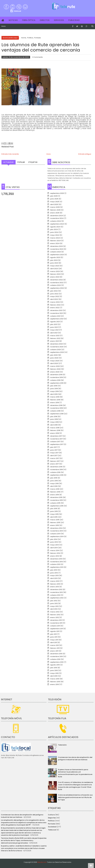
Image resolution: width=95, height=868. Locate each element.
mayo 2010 (54, 673)
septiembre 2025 (57, 193)
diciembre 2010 (56, 654)
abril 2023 (54, 269)
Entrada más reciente (10, 154)
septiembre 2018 (57, 414)
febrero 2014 (55, 553)
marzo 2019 (55, 397)
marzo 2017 (55, 458)
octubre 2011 (55, 626)
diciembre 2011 (56, 620)
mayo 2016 (54, 483)
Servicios (59, 20)
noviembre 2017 (56, 439)
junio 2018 (54, 419)
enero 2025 (55, 213)
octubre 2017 (55, 442)
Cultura (51, 815)
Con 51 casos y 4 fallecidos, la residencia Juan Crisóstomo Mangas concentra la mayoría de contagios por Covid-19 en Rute (75, 786)
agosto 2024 (55, 227)
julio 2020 (54, 355)
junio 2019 (54, 389)
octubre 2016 (55, 472)
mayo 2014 (54, 545)
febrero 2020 (55, 369)
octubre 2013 (55, 564)
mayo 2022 (55, 296)
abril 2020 (54, 363)
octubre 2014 (55, 534)
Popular (21, 162)
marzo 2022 (55, 302)
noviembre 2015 (57, 500)
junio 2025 (54, 199)
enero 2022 (55, 308)
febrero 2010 (55, 682)
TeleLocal (52, 830)
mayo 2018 (54, 422)
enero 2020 (55, 372)
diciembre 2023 (57, 246)
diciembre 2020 (57, 344)
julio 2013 (54, 570)
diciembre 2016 (56, 467)
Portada (52, 824)
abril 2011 (54, 642)
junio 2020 (54, 358)
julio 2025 (54, 196)
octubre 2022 (56, 285)
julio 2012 (54, 601)
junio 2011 (54, 637)
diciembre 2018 (56, 405)
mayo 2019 (54, 391)
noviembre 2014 (57, 531)
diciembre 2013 (56, 559)
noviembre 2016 (57, 470)
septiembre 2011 (57, 629)
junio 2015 (54, 511)
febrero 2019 (55, 400)
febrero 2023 (55, 274)
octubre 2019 (55, 380)
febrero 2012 (55, 615)
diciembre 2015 (56, 497)
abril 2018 (54, 425)
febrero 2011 (55, 648)
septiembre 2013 (57, 567)
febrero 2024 (55, 241)
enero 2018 (55, 433)
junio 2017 (54, 450)
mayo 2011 (54, 640)
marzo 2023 (55, 271)
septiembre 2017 (57, 444)
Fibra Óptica (29, 20)
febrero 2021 (55, 338)
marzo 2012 (55, 612)
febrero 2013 (55, 584)
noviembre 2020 (57, 347)
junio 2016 (54, 481)
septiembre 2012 (57, 598)
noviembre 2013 (57, 562)
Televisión (62, 745)
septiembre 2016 (57, 475)
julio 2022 (54, 291)
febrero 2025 (55, 210)
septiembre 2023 (57, 255)
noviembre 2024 (57, 218)
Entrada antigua (85, 154)
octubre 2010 (55, 659)
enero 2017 (54, 464)
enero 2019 (55, 403)
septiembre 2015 (57, 506)
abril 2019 (54, 394)
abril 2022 (54, 299)
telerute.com (42, 862)
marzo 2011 (54, 645)
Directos (45, 20)
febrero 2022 (55, 305)
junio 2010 (54, 670)
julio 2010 (54, 668)
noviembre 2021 (57, 313)
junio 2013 (54, 573)
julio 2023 (54, 260)
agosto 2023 (55, 257)
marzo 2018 (55, 428)
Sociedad (52, 827)
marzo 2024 (55, 238)
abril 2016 (54, 486)
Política (51, 821)
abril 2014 (54, 548)
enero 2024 (55, 243)
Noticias (13, 20)
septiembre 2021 (57, 319)
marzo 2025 (55, 207)
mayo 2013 (54, 575)
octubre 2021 (55, 316)
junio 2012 (54, 603)
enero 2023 (55, 277)
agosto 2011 (55, 631)
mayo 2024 (55, 235)
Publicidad (74, 20)
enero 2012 (55, 617)
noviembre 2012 (57, 592)
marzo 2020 (55, 366)
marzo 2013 (55, 581)
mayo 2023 (55, 266)
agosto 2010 (55, 665)
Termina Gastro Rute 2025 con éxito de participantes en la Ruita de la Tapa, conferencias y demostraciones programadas (24, 841)
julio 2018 (54, 417)
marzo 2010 (55, 679)
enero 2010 (55, 684)
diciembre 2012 (56, 589)
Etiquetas (33, 162)
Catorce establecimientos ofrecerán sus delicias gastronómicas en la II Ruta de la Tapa (75, 797)
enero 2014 (55, 556)
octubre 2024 (56, 221)
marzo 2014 (55, 550)
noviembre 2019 (57, 377)
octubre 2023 (56, 252)
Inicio (4, 26)
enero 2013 (55, 587)
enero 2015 (55, 525)
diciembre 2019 (56, 375)
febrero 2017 (55, 461)
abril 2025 (54, 204)
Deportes (52, 818)
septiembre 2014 (57, 536)
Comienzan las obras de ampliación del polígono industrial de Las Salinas (75, 759)
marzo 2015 (55, 520)
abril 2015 (54, 517)
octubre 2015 (55, 503)
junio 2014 (54, 542)
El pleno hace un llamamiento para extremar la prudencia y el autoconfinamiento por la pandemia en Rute (75, 773)
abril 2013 (54, 578)
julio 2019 (54, 386)
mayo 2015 (54, 514)
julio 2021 (54, 324)
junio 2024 (54, 232)
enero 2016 (55, 495)
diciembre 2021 (56, 310)
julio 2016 (54, 478)
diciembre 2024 (57, 216)
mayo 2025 (55, 202)
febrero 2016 (55, 492)
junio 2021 (54, 327)
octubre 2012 (55, 595)
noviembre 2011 (56, 623)
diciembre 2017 (56, 436)
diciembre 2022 (57, 280)
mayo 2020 (55, 361)
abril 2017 (54, 456)
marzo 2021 (55, 336)
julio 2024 (54, 229)
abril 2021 (54, 333)
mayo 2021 (54, 330)
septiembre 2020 (57, 352)
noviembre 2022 (57, 283)
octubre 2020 (56, 350)
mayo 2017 (54, 453)
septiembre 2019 (57, 383)
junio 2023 (54, 263)
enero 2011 (54, 651)
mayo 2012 (54, 606)
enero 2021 (55, 341)
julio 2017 (54, 447)
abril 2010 (54, 676)
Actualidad (9, 162)
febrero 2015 (55, 523)
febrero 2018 (55, 430)
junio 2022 (54, 294)
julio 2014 (54, 539)
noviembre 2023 (57, 249)
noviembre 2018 (57, 408)
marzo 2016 (55, 489)
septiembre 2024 (57, 224)
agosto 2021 (55, 322)
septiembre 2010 (57, 662)
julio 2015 (54, 509)
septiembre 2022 (57, 288)
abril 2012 (54, 609)
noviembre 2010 (57, 656)
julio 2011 (53, 634)
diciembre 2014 (56, 528)
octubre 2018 (55, 411)
